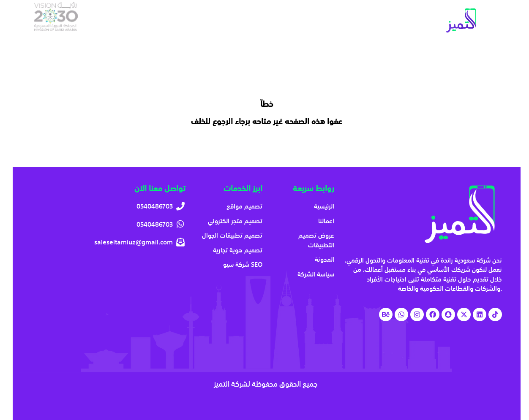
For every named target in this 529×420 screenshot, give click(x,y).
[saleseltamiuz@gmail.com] (109, 242)
